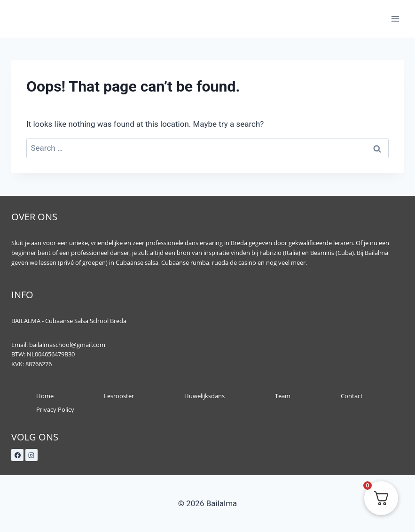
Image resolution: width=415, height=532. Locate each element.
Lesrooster (119, 396)
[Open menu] (395, 19)
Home (45, 396)
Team (283, 396)
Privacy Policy (55, 409)
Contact (352, 396)
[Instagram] (31, 455)
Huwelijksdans (204, 396)
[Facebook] (17, 455)
